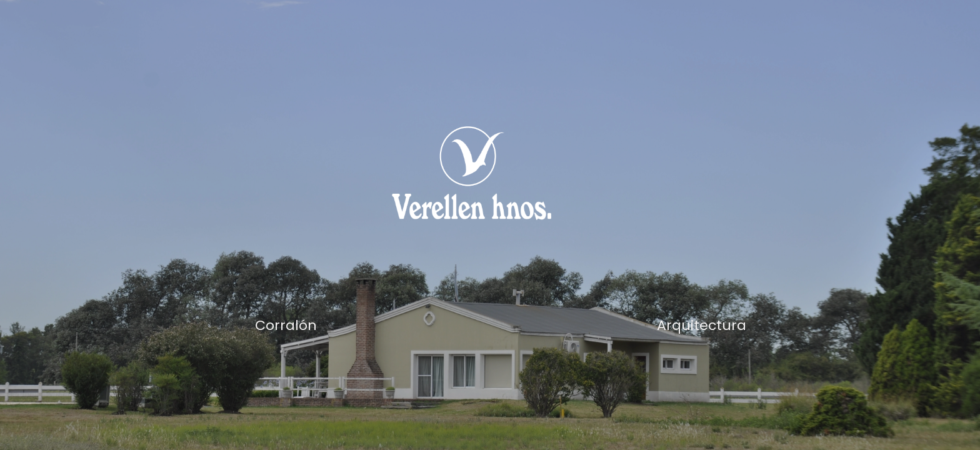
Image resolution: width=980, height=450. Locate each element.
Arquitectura (702, 325)
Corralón (286, 325)
